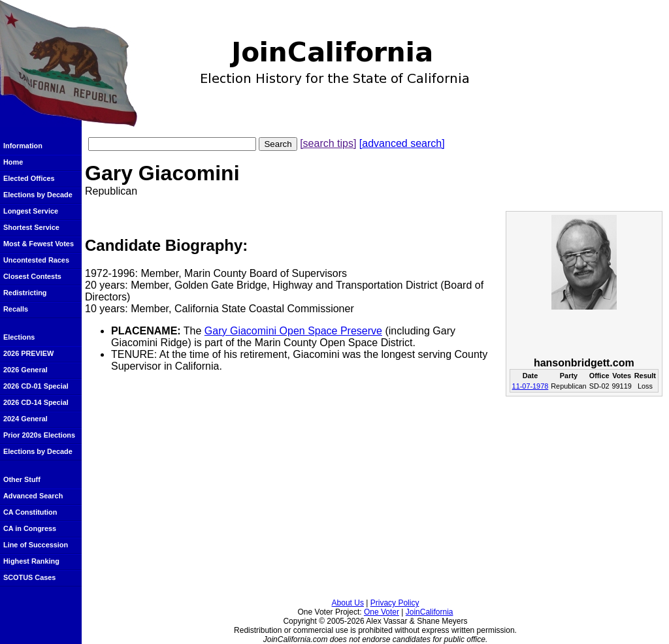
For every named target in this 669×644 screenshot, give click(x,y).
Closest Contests (32, 276)
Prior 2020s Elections (39, 435)
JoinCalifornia (430, 612)
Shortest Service (31, 227)
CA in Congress (30, 528)
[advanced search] (402, 143)
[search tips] (328, 143)
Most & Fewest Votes (39, 244)
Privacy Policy (395, 603)
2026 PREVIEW (28, 353)
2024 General (25, 419)
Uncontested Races (36, 260)
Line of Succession (36, 545)
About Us (348, 603)
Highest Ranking (31, 561)
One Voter (382, 612)
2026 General (25, 370)
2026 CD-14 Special (36, 402)
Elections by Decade (38, 195)
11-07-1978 (530, 386)
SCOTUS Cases (29, 577)
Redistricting (25, 293)
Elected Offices (29, 178)
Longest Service (31, 211)
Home (13, 162)
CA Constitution (30, 512)
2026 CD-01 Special (36, 386)
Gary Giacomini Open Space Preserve (293, 331)
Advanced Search (33, 496)
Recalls (16, 309)
